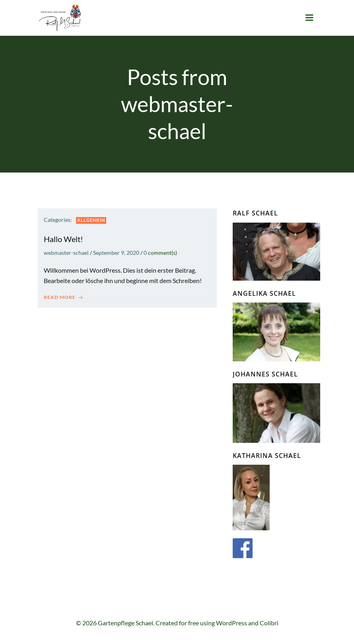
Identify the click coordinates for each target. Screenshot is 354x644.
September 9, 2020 (116, 253)
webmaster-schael (66, 253)
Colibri (269, 623)
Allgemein (91, 220)
